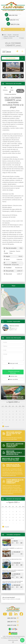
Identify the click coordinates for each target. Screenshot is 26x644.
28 (6, 408)
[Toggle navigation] (22, 29)
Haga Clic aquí (6, 599)
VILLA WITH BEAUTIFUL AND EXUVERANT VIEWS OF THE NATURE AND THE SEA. (13, 582)
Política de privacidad (13, 640)
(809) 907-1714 (14, 20)
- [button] (3, 292)
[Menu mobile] (4, 29)
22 (20, 417)
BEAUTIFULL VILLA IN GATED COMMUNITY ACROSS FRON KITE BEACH (13, 571)
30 (13, 408)
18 (6, 417)
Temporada (16, 35)
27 (3, 408)
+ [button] (3, 289)
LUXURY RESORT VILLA (8, 538)
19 (10, 417)
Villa (17, 36)
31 (16, 408)
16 (23, 414)
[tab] (11, 58)
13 (13, 414)
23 (23, 417)
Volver (22, 38)
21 (16, 417)
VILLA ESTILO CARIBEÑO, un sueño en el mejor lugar (12, 549)
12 (10, 414)
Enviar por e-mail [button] (13, 363)
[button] (4, 68)
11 (6, 414)
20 (13, 417)
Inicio (4, 35)
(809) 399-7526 (13, 15)
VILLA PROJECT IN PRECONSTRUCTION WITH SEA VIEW (12, 560)
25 (6, 420)
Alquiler (10, 35)
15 (20, 414)
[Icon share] (5, 614)
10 (3, 414)
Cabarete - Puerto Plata (9, 36)
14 (16, 414)
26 (10, 420)
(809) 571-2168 (15, 24)
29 (10, 408)
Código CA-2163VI (8, 38)
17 (3, 417)
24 (3, 420)
